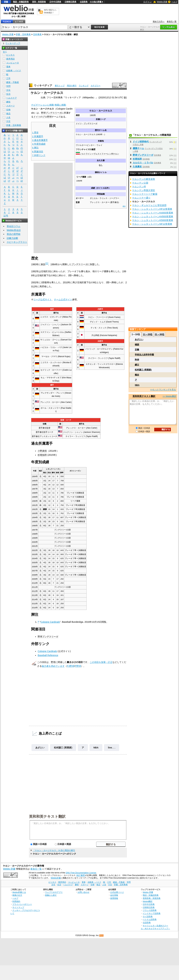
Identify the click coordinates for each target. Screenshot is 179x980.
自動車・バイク (14, 71)
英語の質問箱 (14, 234)
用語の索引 (72, 86)
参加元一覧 (172, 21)
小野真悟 (42, 451)
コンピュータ (13, 63)
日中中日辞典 (55, 2)
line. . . (112, 748)
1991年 (35, 505)
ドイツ (37, 117)
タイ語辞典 (148, 916)
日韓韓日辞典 (70, 2)
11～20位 (148, 334)
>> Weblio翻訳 (169, 396)
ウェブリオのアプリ (54, 892)
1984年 (54, 264)
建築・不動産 (13, 82)
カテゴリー (96, 86)
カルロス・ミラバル (143, 163)
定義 (137, 350)
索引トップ (60, 86)
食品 (8, 114)
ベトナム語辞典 (150, 919)
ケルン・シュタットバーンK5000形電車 (153, 220)
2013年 (35, 595)
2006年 (35, 567)
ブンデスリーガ (80, 264)
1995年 (35, 521)
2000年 (35, 542)
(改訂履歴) (81, 875)
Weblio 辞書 (162, 2)
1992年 (35, 271)
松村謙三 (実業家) (63, 748)
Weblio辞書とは (19, 892)
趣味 (8, 102)
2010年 (67, 282)
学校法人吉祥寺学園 (144, 355)
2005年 (35, 563)
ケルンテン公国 (140, 183)
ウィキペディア (43, 86)
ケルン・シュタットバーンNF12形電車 (152, 224)
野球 (53, 662)
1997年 (35, 530)
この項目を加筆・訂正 (101, 662)
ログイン (148, 2)
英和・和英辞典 (39, 2)
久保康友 (137, 167)
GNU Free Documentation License (81, 873)
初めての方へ (159, 21)
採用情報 (114, 898)
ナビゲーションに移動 (43, 105)
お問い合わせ (83, 892)
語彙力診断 (12, 238)
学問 (8, 86)
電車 (8, 67)
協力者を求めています (53, 666)
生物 (8, 110)
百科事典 (37, 34)
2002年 (35, 282)
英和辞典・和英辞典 (152, 898)
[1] (47, 263)
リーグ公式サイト (43, 299)
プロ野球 (47, 117)
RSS (102, 935)
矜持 (137, 360)
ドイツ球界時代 (141, 142)
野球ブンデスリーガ (51, 113)
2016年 (35, 608)
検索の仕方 (17, 895)
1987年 (35, 489)
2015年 (35, 604)
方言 (8, 121)
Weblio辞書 (56, 878)
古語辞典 (84, 2)
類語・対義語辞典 (21, 2)
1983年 (93, 115)
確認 (137, 344)
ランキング (84, 86)
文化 (8, 90)
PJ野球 (71, 666)
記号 (6, 216)
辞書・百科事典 (23, 34)
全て (5, 52)
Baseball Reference (48, 655)
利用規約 (16, 901)
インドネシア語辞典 (152, 913)
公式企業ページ (117, 892)
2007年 (35, 571)
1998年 (35, 534)
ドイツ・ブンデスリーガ (87, 124)
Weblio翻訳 (148, 901)
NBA (96, 748)
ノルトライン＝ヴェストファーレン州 (97, 154)
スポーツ (10, 106)
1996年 (35, 526)
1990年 (35, 501)
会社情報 (114, 895)
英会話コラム (14, 226)
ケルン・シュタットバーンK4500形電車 (153, 216)
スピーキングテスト (17, 242)
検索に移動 (60, 105)
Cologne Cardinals (50, 622)
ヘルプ (174, 2)
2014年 (35, 599)
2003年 (35, 554)
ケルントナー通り (141, 198)
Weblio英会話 (14, 230)
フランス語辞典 (150, 910)
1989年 (35, 497)
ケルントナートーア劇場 (145, 194)
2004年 (35, 558)
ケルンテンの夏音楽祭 (144, 179)
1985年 (35, 481)
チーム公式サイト (63, 299)
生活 (8, 94)
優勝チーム (138, 148)
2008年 (35, 575)
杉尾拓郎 (42, 455)
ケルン (116, 154)
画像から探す (51, 895)
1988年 (35, 493)
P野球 (78, 666)
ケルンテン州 (139, 187)
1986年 (35, 485)
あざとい (40, 748)
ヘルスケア (11, 98)
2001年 (35, 546)
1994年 (35, 517)
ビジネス (10, 55)
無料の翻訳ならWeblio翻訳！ (50, 11)
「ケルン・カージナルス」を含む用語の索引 (54, 850)
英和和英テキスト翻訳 (47, 816)
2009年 (35, 579)
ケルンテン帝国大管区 (144, 190)
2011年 (35, 587)
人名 (8, 117)
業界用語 (10, 59)
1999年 (35, 538)
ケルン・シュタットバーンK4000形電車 (153, 213)
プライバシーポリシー (22, 904)
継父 (137, 365)
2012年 (35, 591)
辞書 (6, 2)
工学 (8, 78)
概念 (137, 375)
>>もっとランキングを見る (163, 390)
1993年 (35, 513)
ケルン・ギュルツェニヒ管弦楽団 (149, 205)
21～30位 (160, 334)
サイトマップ (18, 907)
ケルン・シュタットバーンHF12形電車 (152, 209)
